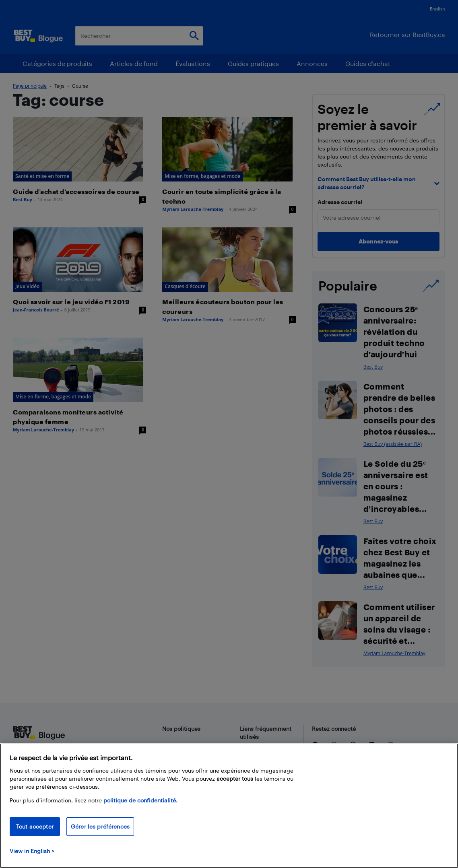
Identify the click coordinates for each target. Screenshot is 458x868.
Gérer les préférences (100, 826)
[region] (229, 806)
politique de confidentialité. (140, 800)
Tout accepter (35, 826)
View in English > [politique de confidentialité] (32, 851)
